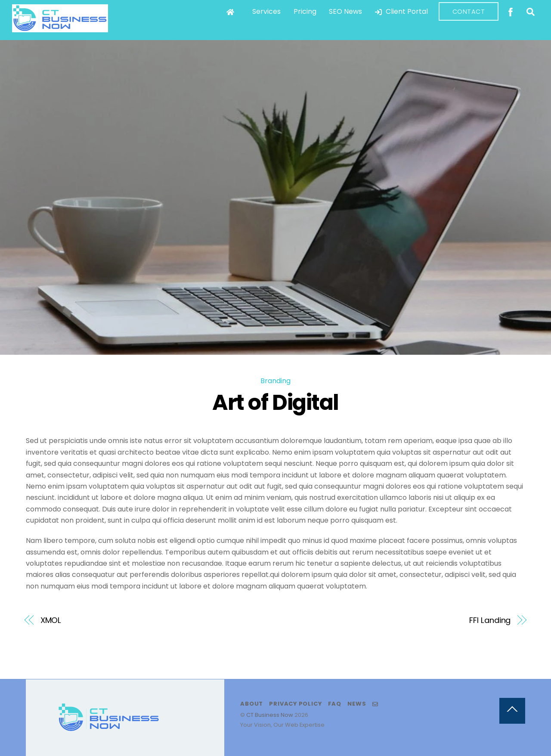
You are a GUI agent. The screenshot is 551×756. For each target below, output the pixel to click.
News (357, 704)
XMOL (51, 620)
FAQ (335, 704)
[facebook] (511, 11)
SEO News (345, 11)
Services (266, 11)
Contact (469, 12)
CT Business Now (270, 715)
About (252, 704)
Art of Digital (275, 402)
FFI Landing (490, 620)
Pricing (305, 11)
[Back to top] (512, 711)
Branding (275, 381)
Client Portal (401, 11)
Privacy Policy (295, 704)
